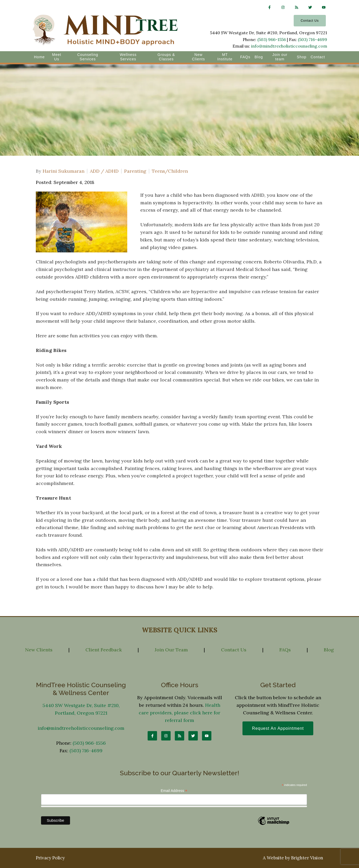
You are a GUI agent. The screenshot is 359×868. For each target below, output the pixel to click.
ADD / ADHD (104, 171)
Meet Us (57, 57)
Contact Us (310, 21)
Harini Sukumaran (63, 171)
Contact (318, 57)
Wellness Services (128, 57)
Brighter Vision (307, 858)
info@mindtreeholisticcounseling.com (289, 46)
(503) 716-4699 (312, 39)
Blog (259, 57)
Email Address (174, 791)
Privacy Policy (50, 858)
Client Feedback (104, 650)
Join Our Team (171, 650)
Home (39, 57)
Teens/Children (170, 171)
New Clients (199, 57)
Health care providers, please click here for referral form (179, 713)
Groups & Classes (166, 57)
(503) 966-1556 (272, 39)
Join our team (280, 57)
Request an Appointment (278, 728)
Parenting (135, 171)
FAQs (245, 57)
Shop (302, 57)
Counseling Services (88, 57)
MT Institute (225, 57)
